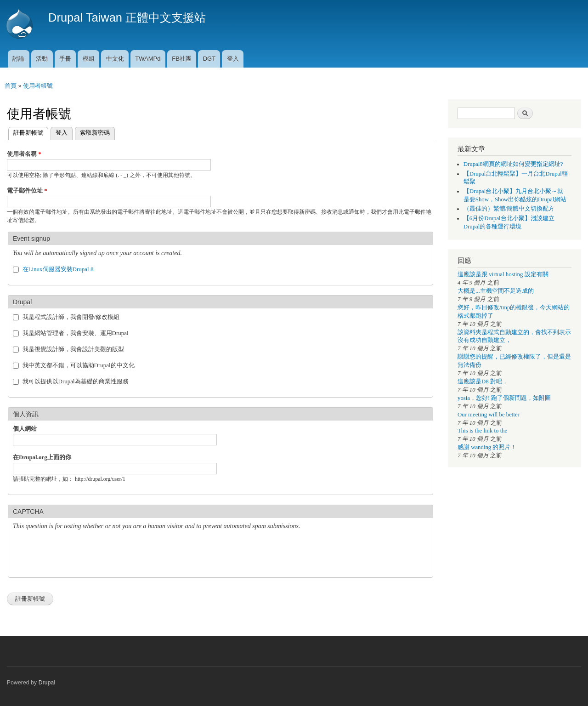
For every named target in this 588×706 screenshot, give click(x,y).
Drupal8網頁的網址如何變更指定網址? (513, 164)
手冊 (65, 59)
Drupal (47, 683)
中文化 (115, 59)
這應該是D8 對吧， (483, 381)
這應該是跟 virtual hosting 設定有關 (503, 274)
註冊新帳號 (26, 132)
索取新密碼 (95, 133)
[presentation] (83, 555)
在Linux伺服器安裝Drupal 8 (58, 269)
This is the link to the (482, 431)
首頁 (11, 86)
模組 (89, 59)
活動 (42, 59)
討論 (18, 59)
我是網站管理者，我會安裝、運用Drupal (76, 333)
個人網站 (25, 429)
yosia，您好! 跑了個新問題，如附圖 (504, 398)
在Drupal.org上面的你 (42, 457)
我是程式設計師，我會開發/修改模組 (71, 317)
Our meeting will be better (489, 415)
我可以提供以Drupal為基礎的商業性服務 (76, 381)
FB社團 (182, 59)
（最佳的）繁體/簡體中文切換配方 (509, 209)
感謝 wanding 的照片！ (487, 447)
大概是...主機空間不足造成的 (496, 291)
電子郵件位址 (27, 191)
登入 (233, 59)
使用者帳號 (38, 86)
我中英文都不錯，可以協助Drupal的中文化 (79, 365)
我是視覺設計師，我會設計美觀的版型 (73, 349)
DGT (209, 59)
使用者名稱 (24, 154)
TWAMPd (148, 59)
